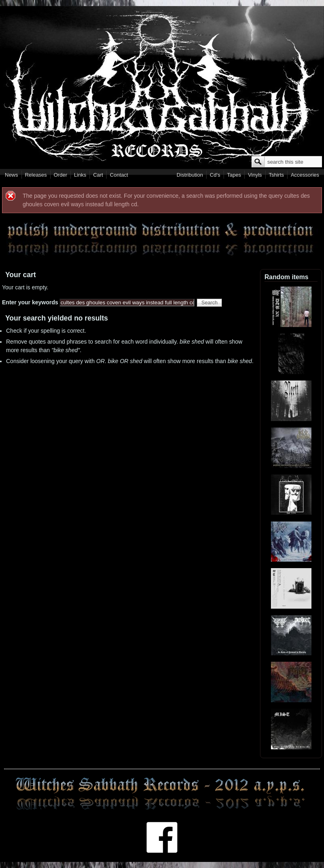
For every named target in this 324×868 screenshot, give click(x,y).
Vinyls (255, 175)
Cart (98, 175)
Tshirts (276, 175)
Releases (36, 175)
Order (61, 175)
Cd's (215, 175)
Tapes (234, 175)
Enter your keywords (31, 302)
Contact (119, 175)
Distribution (190, 175)
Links (80, 175)
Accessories (305, 175)
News (12, 175)
